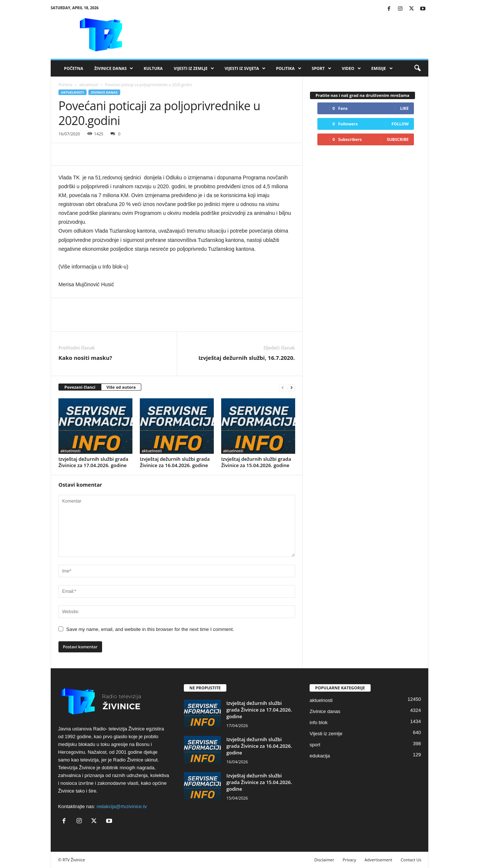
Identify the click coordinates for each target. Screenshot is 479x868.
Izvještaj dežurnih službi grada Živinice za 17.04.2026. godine (93, 462)
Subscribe (398, 139)
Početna (74, 68)
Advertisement (379, 860)
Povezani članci (80, 387)
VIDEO (351, 68)
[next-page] (291, 387)
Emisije (382, 68)
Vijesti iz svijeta (245, 68)
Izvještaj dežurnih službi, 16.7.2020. (247, 358)
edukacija (320, 756)
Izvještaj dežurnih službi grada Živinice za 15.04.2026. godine (256, 462)
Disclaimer (324, 860)
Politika (289, 68)
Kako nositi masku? (85, 358)
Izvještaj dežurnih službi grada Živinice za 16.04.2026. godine (175, 462)
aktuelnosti (89, 85)
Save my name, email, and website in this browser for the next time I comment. (150, 629)
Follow (400, 124)
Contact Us (411, 860)
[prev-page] (283, 387)
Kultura (153, 68)
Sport (322, 68)
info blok (318, 722)
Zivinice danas (104, 92)
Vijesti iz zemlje (194, 68)
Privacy (349, 860)
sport (315, 745)
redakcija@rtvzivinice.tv (122, 806)
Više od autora (121, 387)
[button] (417, 68)
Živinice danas (114, 68)
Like (404, 108)
